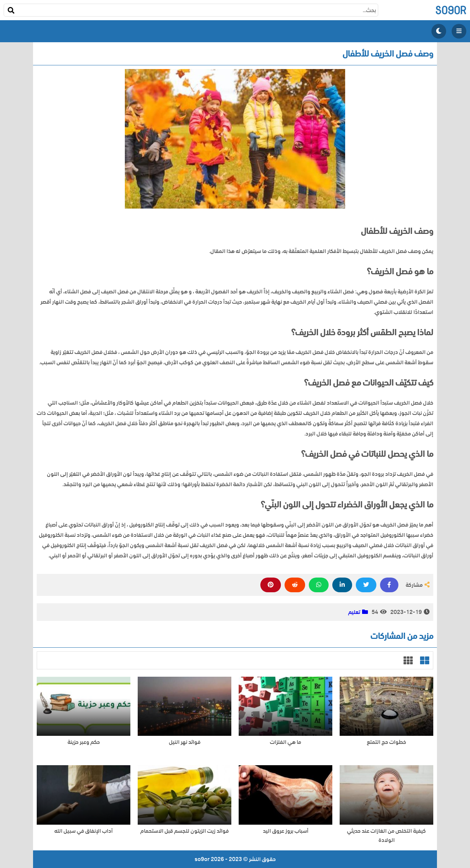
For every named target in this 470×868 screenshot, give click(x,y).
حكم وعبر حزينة (84, 742)
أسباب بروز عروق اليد (286, 831)
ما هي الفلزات (285, 742)
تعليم (354, 612)
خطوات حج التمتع (386, 742)
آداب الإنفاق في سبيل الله (84, 831)
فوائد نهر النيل (185, 742)
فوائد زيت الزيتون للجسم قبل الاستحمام (185, 831)
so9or (451, 10)
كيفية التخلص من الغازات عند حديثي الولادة (386, 836)
